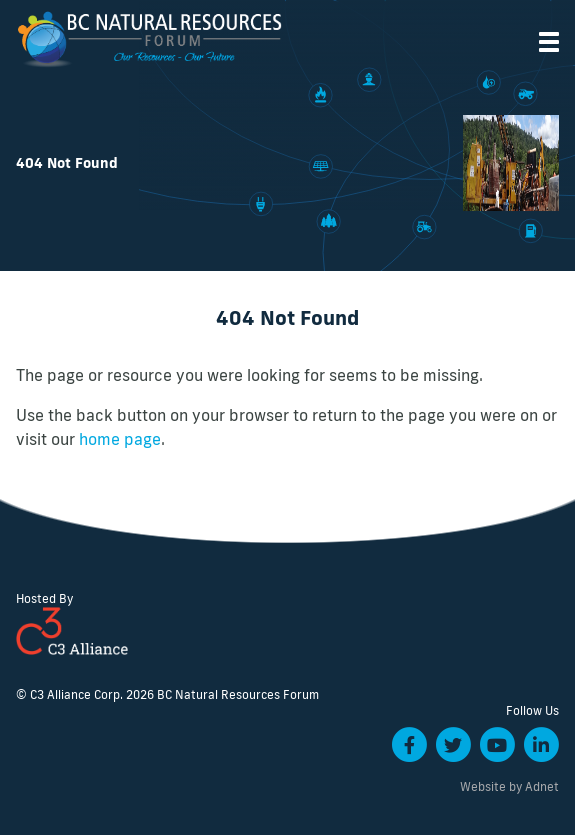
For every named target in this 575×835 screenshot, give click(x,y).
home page (120, 439)
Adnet (542, 786)
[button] (549, 42)
